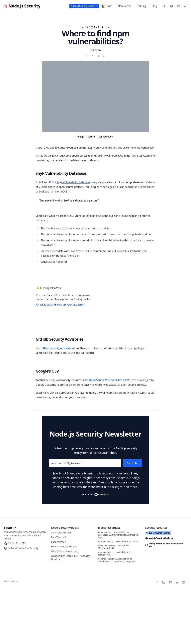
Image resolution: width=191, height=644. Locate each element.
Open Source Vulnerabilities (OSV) (109, 509)
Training (141, 6)
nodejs (80, 137)
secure (91, 137)
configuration (106, 137)
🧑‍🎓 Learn (107, 6)
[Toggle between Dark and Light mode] (164, 6)
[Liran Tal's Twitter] (178, 6)
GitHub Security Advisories (57, 401)
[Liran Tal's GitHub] (185, 6)
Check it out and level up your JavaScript (60, 358)
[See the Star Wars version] (171, 6)
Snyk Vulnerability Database (73, 182)
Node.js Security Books (84, 6)
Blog (154, 6)
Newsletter (124, 6)
